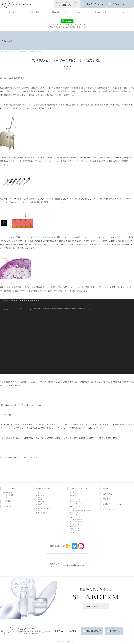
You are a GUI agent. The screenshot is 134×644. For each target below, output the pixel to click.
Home (2, 52)
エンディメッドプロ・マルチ (80, 511)
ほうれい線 (40, 502)
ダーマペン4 (74, 493)
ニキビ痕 (39, 499)
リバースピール (75, 526)
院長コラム (13, 52)
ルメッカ (73, 495)
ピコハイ (7, 52)
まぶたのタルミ (42, 504)
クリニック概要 (9, 489)
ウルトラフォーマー (77, 504)
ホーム (11, 12)
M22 (71, 497)
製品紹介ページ (13, 457)
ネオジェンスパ (75, 499)
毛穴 (38, 511)
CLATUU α (74, 513)
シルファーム (74, 528)
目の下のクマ (41, 513)
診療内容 (56, 12)
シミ (38, 493)
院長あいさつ (7, 493)
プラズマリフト (75, 531)
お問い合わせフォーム (94, 4)
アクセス (123, 12)
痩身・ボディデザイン (44, 508)
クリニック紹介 (34, 12)
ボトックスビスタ (76, 522)
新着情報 (6, 501)
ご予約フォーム (118, 4)
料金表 (106, 489)
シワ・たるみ (41, 495)
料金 (78, 12)
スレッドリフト (75, 517)
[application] (67, 336)
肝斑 (38, 506)
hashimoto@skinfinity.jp (73, 565)
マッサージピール (76, 524)
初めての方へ (100, 12)
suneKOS (73, 515)
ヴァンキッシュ (75, 502)
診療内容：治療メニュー (80, 489)
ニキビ (39, 497)
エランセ (73, 508)
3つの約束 (6, 497)
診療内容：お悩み (43, 489)
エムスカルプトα (76, 506)
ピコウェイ (74, 533)
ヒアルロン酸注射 (76, 519)
